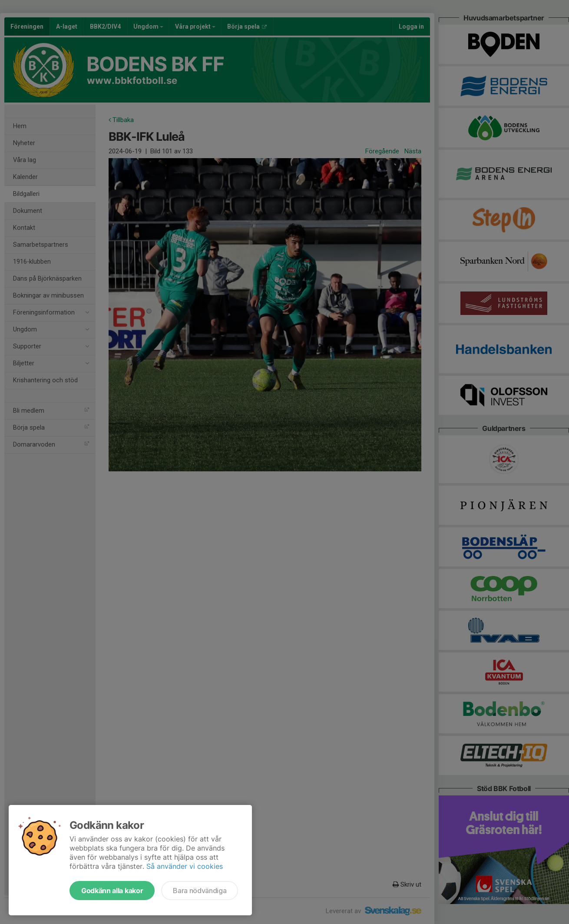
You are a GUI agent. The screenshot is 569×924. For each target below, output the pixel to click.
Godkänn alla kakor (112, 891)
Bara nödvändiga (200, 891)
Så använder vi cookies (185, 866)
